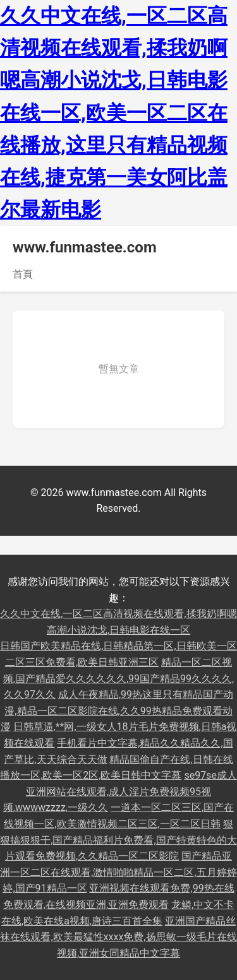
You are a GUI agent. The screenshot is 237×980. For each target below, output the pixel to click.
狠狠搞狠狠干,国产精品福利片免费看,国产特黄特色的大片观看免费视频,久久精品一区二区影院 (118, 840)
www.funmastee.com (85, 247)
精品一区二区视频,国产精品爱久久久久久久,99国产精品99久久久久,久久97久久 (118, 678)
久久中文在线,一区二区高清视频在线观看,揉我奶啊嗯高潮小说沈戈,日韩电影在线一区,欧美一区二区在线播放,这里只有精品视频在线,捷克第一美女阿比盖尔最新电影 (114, 113)
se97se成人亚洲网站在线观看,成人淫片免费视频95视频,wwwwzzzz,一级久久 (120, 791)
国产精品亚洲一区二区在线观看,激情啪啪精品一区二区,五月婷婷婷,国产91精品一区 (118, 872)
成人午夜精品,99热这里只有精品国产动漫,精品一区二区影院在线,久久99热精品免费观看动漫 (117, 711)
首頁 (23, 274)
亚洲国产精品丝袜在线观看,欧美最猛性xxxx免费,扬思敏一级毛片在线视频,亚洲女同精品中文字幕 (118, 937)
